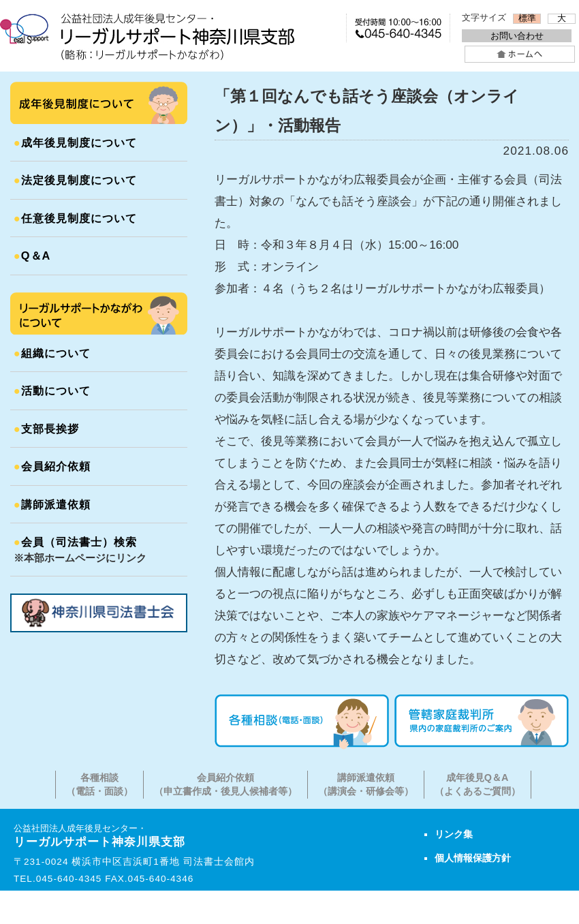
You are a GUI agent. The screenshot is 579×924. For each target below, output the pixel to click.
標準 (527, 18)
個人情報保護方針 (473, 858)
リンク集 (454, 834)
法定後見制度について (75, 180)
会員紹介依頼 (52, 466)
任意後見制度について (75, 218)
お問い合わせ (517, 36)
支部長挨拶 (46, 429)
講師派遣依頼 (52, 504)
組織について (52, 353)
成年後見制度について (75, 142)
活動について (52, 390)
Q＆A (32, 256)
